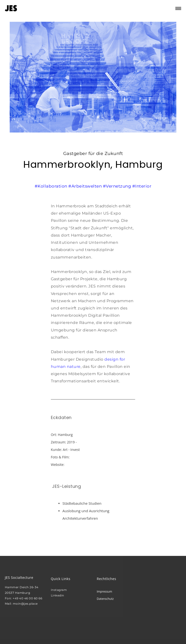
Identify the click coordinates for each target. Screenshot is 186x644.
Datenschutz (105, 599)
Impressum (104, 591)
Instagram (59, 590)
